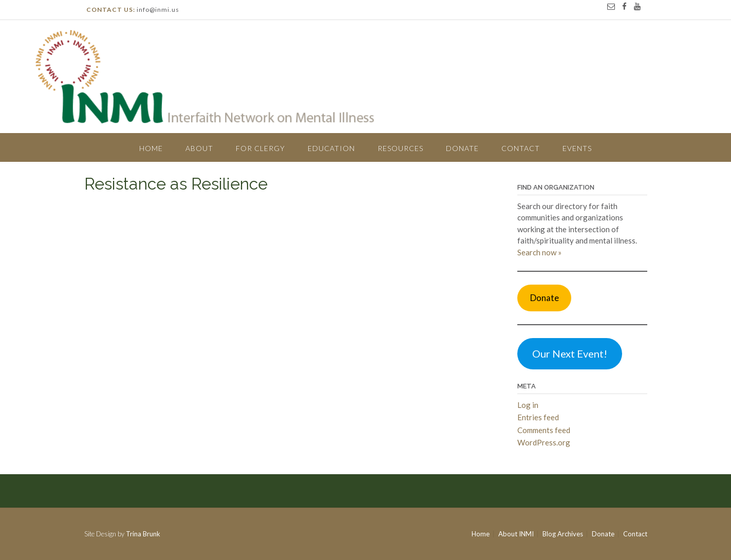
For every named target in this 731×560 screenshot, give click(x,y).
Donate (462, 148)
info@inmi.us (158, 10)
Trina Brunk (143, 534)
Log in (528, 405)
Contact (521, 148)
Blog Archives (563, 534)
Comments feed (544, 430)
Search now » (539, 252)
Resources (400, 148)
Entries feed (538, 417)
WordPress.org (544, 442)
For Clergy (260, 148)
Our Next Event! (570, 353)
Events (577, 148)
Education (331, 148)
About (199, 148)
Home (151, 148)
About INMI (516, 534)
